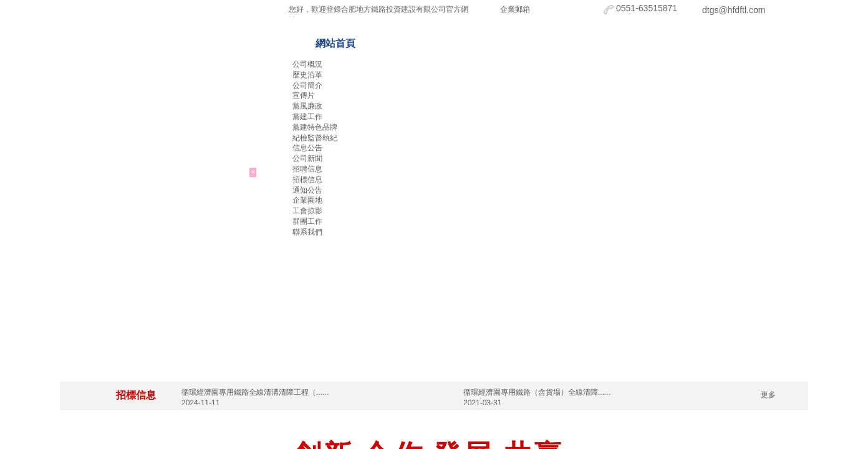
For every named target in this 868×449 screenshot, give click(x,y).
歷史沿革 (307, 75)
